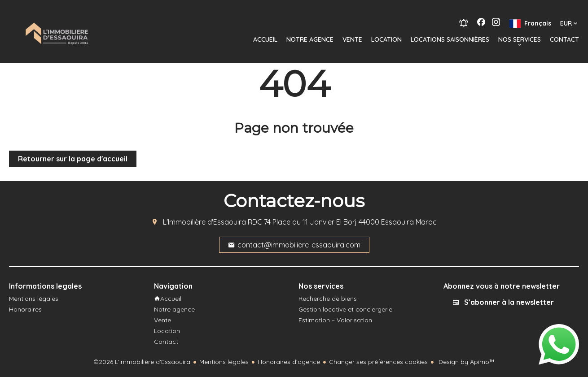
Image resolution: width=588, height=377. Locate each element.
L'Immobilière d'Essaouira (204, 222)
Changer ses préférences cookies (378, 362)
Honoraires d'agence (289, 362)
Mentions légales (224, 362)
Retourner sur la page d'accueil (73, 159)
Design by (466, 362)
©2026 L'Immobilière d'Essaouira (142, 362)
